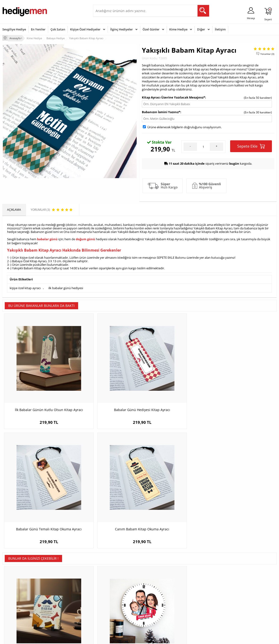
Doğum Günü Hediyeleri (158, 590)
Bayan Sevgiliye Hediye (111, 611)
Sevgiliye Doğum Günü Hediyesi (116, 597)
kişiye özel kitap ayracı (25, 287)
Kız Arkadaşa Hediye (62, 597)
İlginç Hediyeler (122, 29)
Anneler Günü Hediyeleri (158, 604)
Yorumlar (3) (267, 53)
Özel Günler (151, 29)
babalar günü (47, 238)
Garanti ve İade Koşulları (18, 604)
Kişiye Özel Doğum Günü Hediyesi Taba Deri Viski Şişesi (174, 497)
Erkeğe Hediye (198, 582)
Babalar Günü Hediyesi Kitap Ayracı (105, 383)
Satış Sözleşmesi (13, 597)
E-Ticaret (125, 638)
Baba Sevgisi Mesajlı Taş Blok (37, 495)
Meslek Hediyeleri (61, 618)
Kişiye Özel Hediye (61, 582)
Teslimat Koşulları (14, 582)
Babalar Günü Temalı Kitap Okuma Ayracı (174, 385)
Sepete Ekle (251, 146)
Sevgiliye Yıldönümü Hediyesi (114, 618)
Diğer (201, 29)
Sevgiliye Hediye (14, 29)
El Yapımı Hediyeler (62, 604)
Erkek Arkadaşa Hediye (64, 590)
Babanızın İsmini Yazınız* (161, 112)
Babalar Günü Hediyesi (157, 618)
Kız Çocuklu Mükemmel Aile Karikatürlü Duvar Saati (105, 497)
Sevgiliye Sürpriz (60, 611)
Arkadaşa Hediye (200, 611)
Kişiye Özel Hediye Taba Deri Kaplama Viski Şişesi (242, 497)
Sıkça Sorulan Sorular (16, 618)
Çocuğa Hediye (198, 597)
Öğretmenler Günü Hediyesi (160, 611)
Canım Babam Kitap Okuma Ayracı (242, 383)
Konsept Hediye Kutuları (111, 582)
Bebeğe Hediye (198, 604)
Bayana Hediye (198, 590)
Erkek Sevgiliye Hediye (110, 604)
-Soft (115, 638)
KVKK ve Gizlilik (12, 611)
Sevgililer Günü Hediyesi (158, 582)
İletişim (220, 29)
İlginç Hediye (197, 618)
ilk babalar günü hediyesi (66, 287)
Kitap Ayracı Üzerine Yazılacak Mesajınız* (173, 97)
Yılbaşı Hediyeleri (153, 597)
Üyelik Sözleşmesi (14, 590)
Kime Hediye (178, 29)
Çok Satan (58, 29)
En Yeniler (38, 29)
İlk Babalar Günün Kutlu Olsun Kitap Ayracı (37, 385)
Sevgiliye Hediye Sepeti (111, 590)
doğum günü (85, 238)
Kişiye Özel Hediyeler (85, 29)
